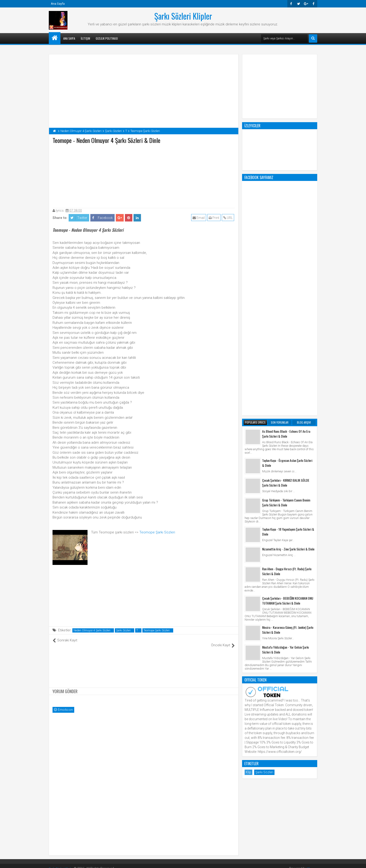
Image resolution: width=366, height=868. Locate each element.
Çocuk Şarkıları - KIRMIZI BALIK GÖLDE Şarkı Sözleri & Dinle (286, 295)
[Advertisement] (144, 175)
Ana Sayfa (58, 4)
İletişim (85, 38)
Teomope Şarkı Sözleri (157, 532)
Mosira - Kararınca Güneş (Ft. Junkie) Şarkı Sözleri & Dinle (288, 442)
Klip (248, 584)
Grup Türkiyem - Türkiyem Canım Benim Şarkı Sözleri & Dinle (286, 315)
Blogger (311, 863)
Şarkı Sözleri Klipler (183, 16)
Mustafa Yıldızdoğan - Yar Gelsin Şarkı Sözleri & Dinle (285, 462)
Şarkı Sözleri (123, 630)
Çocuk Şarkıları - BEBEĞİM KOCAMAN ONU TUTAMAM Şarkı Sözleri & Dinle (288, 413)
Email (199, 218)
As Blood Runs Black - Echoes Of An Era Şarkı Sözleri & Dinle (286, 246)
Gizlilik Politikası (107, 38)
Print (215, 218)
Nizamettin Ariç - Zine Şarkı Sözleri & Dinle (288, 361)
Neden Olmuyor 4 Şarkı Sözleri (92, 630)
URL (229, 218)
